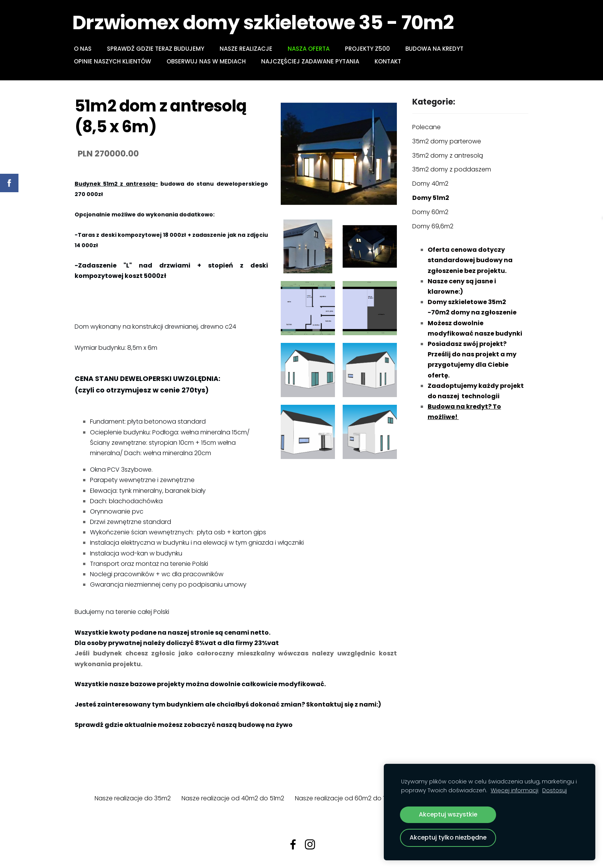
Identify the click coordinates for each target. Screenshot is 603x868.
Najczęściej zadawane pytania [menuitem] (312, 61)
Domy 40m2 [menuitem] (430, 184)
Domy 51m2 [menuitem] (431, 198)
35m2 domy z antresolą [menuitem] (448, 155)
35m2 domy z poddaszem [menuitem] (452, 169)
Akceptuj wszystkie (448, 814)
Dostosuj (555, 790)
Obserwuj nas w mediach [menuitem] (208, 61)
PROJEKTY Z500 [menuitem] (370, 49)
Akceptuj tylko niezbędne (448, 837)
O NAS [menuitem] (85, 49)
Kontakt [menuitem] (390, 61)
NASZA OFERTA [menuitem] (311, 49)
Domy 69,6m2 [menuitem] (433, 226)
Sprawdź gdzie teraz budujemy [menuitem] (158, 49)
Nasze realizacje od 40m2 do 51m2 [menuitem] (233, 798)
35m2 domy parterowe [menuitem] (447, 141)
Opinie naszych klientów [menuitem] (115, 61)
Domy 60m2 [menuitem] (430, 212)
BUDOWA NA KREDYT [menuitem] (437, 49)
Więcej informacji (515, 790)
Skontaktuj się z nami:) (343, 704)
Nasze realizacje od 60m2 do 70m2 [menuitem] (347, 798)
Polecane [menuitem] (426, 127)
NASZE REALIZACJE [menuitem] (248, 49)
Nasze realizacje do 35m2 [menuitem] (133, 798)
